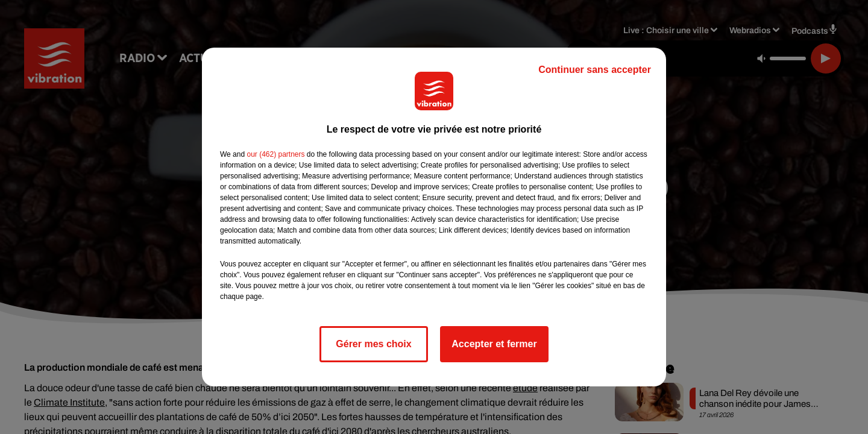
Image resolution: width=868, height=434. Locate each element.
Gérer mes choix (373, 344)
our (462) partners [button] (275, 154)
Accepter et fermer (494, 344)
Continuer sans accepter (595, 70)
